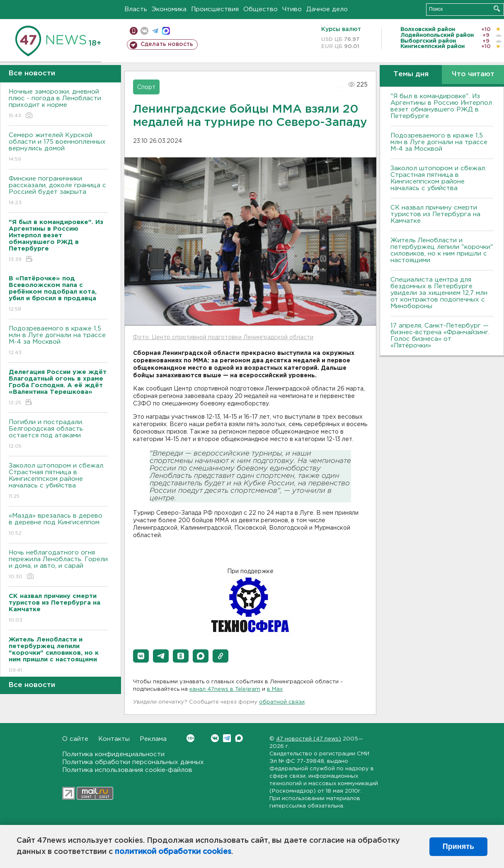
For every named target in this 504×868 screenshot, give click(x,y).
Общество (260, 9)
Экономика (169, 9)
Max (239, 738)
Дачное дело (327, 9)
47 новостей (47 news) (309, 739)
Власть (136, 9)
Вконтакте (190, 738)
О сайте (75, 739)
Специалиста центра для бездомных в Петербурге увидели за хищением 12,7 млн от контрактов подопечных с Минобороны (439, 293)
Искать (497, 8)
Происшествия (215, 9)
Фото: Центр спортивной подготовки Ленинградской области (223, 338)
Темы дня (411, 74)
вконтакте (144, 31)
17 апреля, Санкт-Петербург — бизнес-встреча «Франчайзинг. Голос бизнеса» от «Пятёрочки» (440, 336)
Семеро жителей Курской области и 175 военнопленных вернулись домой (58, 148)
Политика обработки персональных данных (133, 762)
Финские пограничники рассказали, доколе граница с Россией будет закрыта (58, 191)
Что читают (473, 74)
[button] (141, 656)
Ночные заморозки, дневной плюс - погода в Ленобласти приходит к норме (58, 104)
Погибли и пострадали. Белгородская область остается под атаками (58, 435)
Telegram (227, 738)
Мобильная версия (134, 31)
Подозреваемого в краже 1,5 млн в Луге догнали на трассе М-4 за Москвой (58, 341)
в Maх (275, 689)
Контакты (114, 739)
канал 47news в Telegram (225, 689)
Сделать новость (167, 44)
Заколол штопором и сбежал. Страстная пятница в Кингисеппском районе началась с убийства (58, 481)
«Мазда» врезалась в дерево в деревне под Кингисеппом (58, 525)
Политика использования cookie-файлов (127, 770)
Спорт (146, 87)
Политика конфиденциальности (113, 754)
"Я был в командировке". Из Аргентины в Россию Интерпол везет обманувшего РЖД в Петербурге (441, 106)
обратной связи (282, 702)
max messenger (166, 31)
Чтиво (292, 9)
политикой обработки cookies (173, 852)
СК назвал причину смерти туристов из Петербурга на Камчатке (435, 214)
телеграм (155, 31)
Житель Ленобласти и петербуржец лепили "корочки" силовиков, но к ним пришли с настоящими (442, 250)
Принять (458, 846)
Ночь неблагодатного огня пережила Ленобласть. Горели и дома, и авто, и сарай (58, 565)
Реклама (153, 739)
